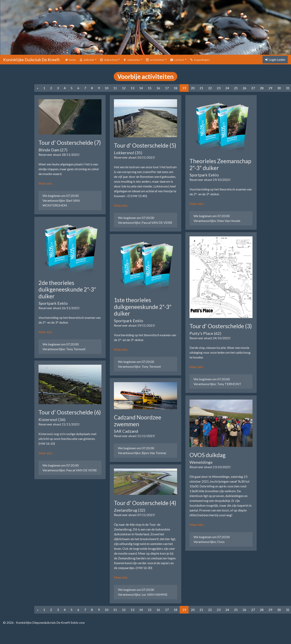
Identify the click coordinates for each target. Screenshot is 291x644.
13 (132, 88)
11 (115, 88)
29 (270, 88)
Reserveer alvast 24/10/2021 (210, 338)
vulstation (131, 60)
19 (184, 88)
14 (141, 88)
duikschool (109, 60)
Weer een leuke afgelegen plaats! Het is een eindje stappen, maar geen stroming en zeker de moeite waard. (69, 169)
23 (219, 88)
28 (262, 88)
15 (150, 88)
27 (253, 88)
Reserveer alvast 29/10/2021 (210, 180)
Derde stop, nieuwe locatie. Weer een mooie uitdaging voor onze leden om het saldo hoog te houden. (220, 352)
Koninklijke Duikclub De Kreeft (31, 60)
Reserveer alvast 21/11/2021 (59, 424)
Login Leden (275, 59)
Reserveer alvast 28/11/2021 (59, 154)
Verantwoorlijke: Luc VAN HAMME (143, 594)
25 (236, 88)
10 (106, 88)
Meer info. (46, 183)
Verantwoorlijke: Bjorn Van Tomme (142, 453)
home (71, 59)
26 (244, 88)
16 (158, 88)
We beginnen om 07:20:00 (61, 196)
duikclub (87, 60)
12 (124, 88)
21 (201, 88)
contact (177, 60)
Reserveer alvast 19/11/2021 (134, 325)
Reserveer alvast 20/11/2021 (134, 157)
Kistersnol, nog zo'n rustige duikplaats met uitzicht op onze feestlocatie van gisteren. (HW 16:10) (67, 439)
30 (279, 88)
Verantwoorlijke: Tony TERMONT (217, 384)
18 (175, 88)
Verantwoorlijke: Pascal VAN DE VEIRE (70, 470)
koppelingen (200, 60)
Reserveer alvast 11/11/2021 (134, 436)
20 (193, 88)
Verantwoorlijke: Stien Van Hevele (217, 221)
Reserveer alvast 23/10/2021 (210, 467)
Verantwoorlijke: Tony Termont (64, 349)
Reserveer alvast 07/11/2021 (134, 515)
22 (210, 88)
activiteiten (155, 60)
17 (167, 88)
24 (227, 88)
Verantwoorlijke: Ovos (209, 542)
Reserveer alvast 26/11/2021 (59, 308)
